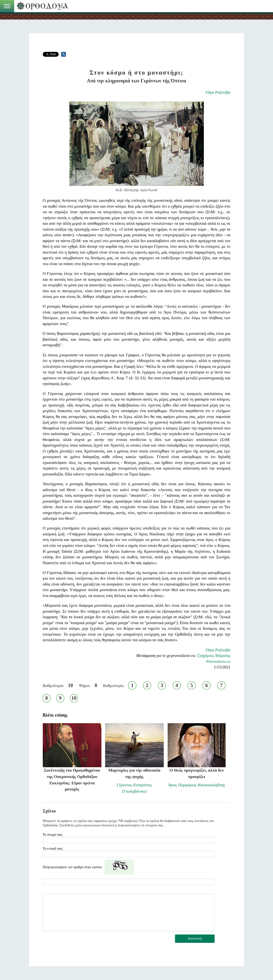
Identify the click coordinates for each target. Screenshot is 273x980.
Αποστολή (195, 939)
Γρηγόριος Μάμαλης (214, 656)
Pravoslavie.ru (218, 661)
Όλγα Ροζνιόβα (218, 92)
